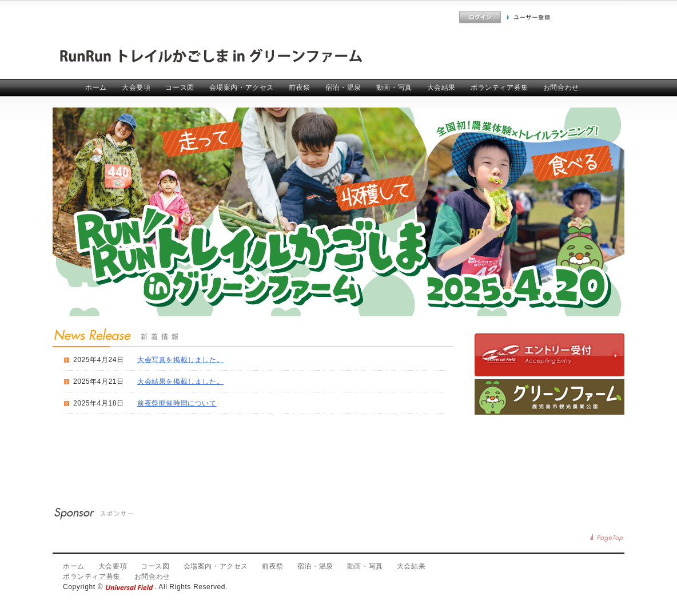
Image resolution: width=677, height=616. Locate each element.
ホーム (96, 88)
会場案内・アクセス (242, 88)
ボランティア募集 (499, 88)
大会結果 (441, 88)
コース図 (180, 88)
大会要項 (136, 88)
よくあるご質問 (429, 17)
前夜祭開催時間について (177, 403)
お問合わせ (561, 88)
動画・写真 (394, 88)
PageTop (607, 538)
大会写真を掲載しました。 (180, 360)
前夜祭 (300, 88)
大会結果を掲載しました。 (180, 381)
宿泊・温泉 (343, 88)
